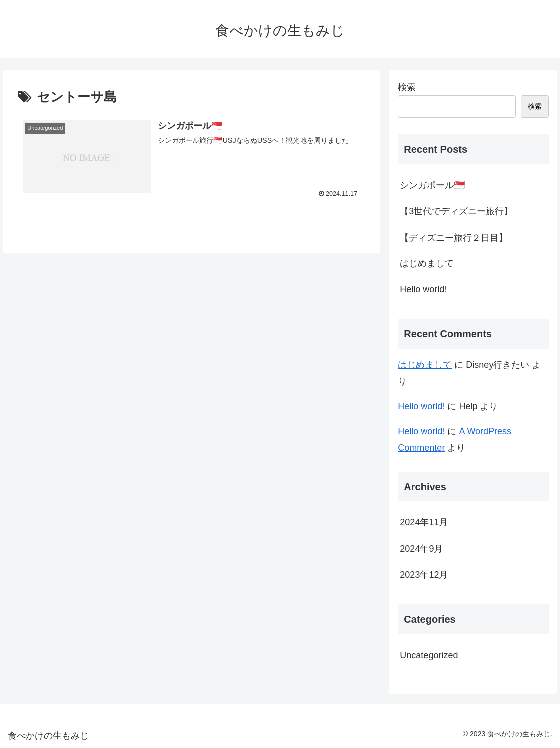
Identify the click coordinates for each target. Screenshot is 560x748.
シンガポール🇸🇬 (432, 185)
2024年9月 (421, 549)
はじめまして (427, 263)
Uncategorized (429, 655)
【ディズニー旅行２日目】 (454, 238)
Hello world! (423, 289)
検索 (407, 87)
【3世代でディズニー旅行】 (456, 211)
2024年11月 (424, 522)
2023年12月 (424, 575)
